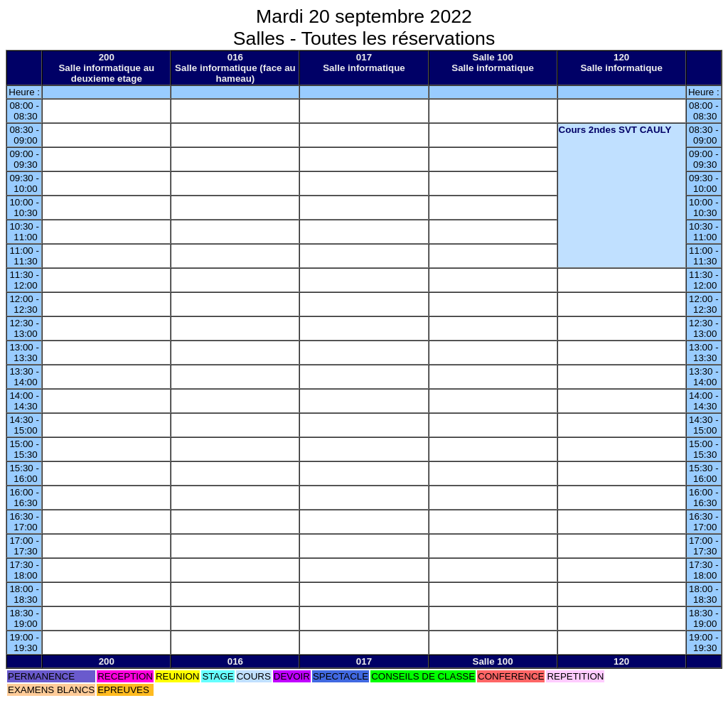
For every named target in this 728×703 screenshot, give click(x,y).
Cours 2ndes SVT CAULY (615, 130)
